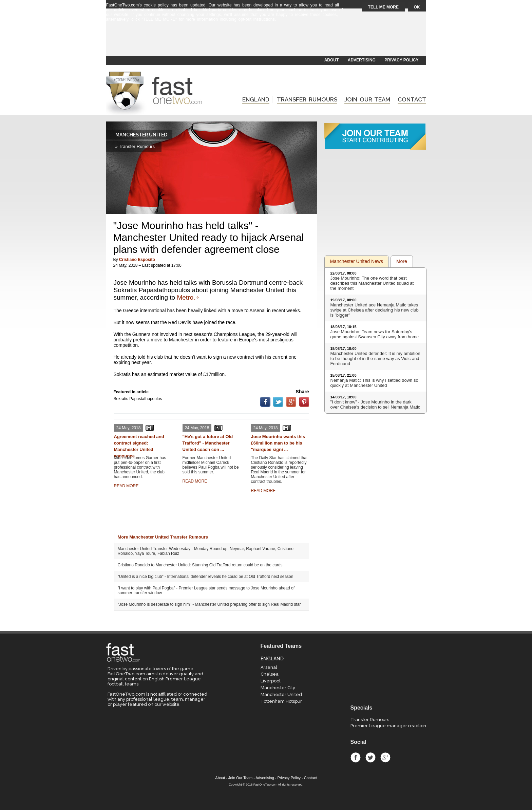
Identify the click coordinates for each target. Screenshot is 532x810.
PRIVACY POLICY (401, 60)
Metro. (186, 297)
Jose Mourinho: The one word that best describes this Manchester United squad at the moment (372, 283)
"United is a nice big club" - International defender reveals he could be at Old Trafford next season (206, 577)
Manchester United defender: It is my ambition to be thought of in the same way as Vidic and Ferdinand (375, 359)
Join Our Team (240, 778)
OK (417, 7)
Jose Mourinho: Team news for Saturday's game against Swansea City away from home (375, 334)
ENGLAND (256, 99)
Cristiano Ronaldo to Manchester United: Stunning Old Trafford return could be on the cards (200, 565)
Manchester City (278, 688)
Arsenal (269, 667)
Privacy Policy (289, 778)
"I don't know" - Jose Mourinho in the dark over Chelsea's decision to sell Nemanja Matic (375, 404)
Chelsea (270, 674)
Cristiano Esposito (137, 260)
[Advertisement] (266, 40)
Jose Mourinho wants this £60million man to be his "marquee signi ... (278, 443)
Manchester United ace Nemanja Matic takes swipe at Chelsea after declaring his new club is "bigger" (375, 310)
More (402, 261)
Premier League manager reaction (388, 726)
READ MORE (126, 486)
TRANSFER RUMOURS (307, 99)
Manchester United (281, 694)
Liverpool (271, 681)
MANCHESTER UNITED (141, 135)
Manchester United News (357, 261)
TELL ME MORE (383, 7)
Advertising (265, 778)
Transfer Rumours (370, 720)
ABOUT (332, 60)
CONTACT (412, 99)
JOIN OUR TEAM (367, 99)
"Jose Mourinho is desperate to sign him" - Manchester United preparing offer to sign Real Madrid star (209, 604)
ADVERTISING (362, 60)
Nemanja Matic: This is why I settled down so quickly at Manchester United (374, 383)
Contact (310, 778)
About (220, 778)
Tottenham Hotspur (281, 701)
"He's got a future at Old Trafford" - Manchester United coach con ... (208, 443)
